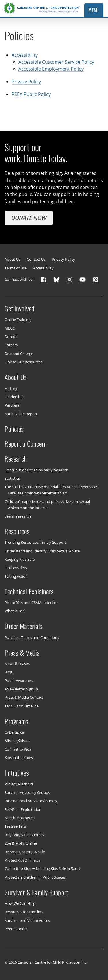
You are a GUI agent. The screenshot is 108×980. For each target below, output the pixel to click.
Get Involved (19, 309)
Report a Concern (26, 444)
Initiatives (17, 773)
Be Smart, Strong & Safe (25, 851)
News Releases (17, 664)
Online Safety (16, 568)
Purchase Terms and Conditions (32, 637)
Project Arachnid (19, 784)
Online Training (18, 320)
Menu (94, 10)
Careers (11, 345)
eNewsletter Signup (21, 689)
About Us (13, 259)
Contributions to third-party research (36, 470)
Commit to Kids (18, 749)
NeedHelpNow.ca (20, 818)
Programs (16, 721)
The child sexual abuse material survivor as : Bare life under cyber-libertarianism (51, 490)
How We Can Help (20, 903)
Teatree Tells (15, 826)
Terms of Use (16, 268)
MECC (10, 328)
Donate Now (29, 217)
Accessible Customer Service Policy (56, 62)
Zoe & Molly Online (21, 843)
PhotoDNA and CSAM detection (32, 603)
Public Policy (31, 94)
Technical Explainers (29, 591)
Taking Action (16, 576)
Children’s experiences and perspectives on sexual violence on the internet (47, 504)
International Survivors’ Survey (31, 801)
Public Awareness (19, 680)
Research (16, 459)
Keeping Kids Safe (20, 559)
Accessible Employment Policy (51, 69)
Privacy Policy (26, 82)
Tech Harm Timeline (22, 706)
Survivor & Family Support (36, 892)
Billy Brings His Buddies (24, 834)
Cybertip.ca (14, 732)
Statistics (12, 478)
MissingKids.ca (17, 741)
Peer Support (16, 929)
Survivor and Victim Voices (27, 920)
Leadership (14, 397)
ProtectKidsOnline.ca (22, 860)
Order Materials (24, 626)
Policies (14, 429)
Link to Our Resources (23, 362)
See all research (18, 516)
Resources (17, 531)
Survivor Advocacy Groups (27, 792)
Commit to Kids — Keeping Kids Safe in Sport (42, 868)
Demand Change (19, 354)
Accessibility (25, 55)
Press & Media (22, 652)
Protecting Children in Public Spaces (35, 877)
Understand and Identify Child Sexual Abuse (42, 551)
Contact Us (36, 259)
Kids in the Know (19, 758)
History (11, 388)
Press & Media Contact (24, 697)
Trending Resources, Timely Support (35, 542)
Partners (12, 405)
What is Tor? (15, 611)
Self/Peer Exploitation (23, 809)
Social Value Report (21, 413)
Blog (8, 672)
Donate (11, 337)
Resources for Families (24, 912)
